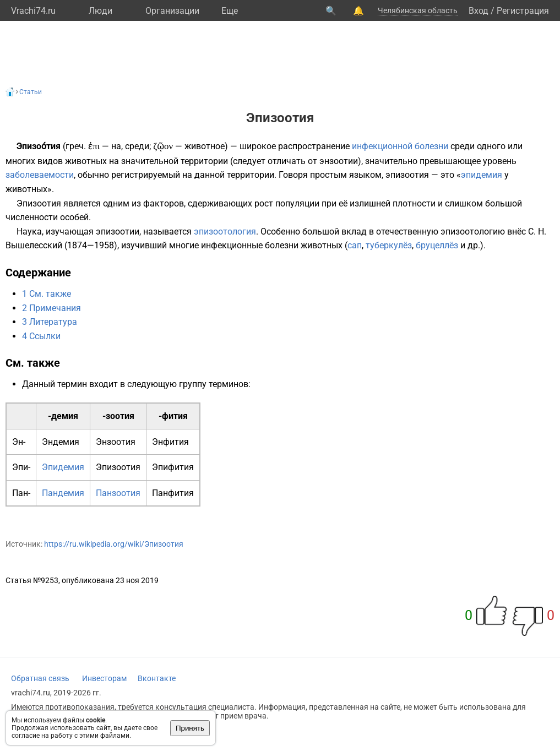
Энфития (170, 442)
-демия (63, 416)
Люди (100, 11)
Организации (172, 11)
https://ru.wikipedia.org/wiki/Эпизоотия (114, 544)
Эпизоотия (118, 467)
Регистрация (523, 11)
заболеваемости (40, 175)
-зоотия (118, 416)
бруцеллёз (437, 245)
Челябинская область (418, 10)
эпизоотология (225, 232)
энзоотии (339, 161)
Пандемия (63, 493)
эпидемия (482, 175)
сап (355, 245)
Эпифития (173, 467)
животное (205, 146)
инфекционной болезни (400, 146)
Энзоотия (116, 442)
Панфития (173, 493)
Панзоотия (118, 493)
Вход (479, 11)
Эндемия (61, 442)
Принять (190, 728)
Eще (230, 11)
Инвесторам (104, 678)
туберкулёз (389, 245)
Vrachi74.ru (33, 11)
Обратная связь (40, 678)
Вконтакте (157, 678)
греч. (76, 146)
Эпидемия (63, 467)
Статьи (31, 92)
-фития (173, 416)
